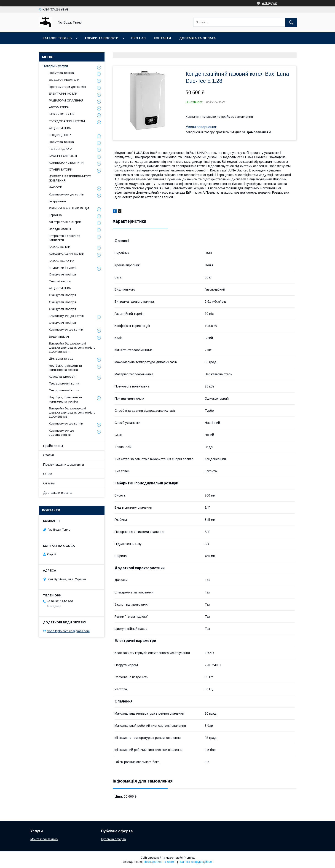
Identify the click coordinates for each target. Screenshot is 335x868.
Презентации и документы (64, 465)
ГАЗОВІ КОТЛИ (60, 247)
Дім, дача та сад (61, 359)
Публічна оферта (113, 839)
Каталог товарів (57, 38)
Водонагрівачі (59, 337)
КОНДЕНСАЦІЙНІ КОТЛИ (67, 254)
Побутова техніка (61, 73)
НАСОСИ (56, 187)
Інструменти (57, 201)
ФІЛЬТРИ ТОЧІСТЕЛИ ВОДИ (69, 208)
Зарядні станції (60, 229)
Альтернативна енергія (65, 222)
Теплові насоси (60, 281)
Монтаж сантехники (44, 839)
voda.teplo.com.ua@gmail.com (68, 631)
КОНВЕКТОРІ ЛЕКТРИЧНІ (67, 163)
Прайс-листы (53, 446)
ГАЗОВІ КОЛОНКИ (62, 114)
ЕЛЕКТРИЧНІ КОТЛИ (63, 94)
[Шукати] (291, 22)
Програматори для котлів (67, 87)
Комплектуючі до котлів (66, 330)
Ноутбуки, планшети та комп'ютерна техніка (65, 368)
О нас (48, 474)
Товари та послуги (101, 38)
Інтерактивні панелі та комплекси (65, 238)
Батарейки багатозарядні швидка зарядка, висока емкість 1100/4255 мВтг (72, 348)
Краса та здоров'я (62, 377)
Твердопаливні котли (64, 383)
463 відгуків (270, 3)
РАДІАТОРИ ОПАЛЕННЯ (66, 100)
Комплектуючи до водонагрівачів (62, 433)
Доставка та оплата (197, 38)
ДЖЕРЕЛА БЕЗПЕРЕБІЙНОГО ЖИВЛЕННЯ (70, 178)
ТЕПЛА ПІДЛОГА (61, 149)
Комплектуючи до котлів (66, 194)
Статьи (49, 455)
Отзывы (49, 483)
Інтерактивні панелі (63, 268)
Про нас (138, 38)
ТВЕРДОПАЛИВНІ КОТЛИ (67, 121)
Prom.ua (189, 858)
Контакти (162, 38)
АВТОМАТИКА (59, 107)
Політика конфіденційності (196, 862)
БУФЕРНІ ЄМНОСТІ (63, 156)
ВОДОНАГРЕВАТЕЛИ (64, 80)
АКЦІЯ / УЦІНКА (60, 128)
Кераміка (55, 215)
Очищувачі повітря (62, 274)
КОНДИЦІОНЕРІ (60, 135)
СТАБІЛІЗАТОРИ (61, 170)
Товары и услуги (56, 66)
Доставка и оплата (57, 493)
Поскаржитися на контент (160, 862)
